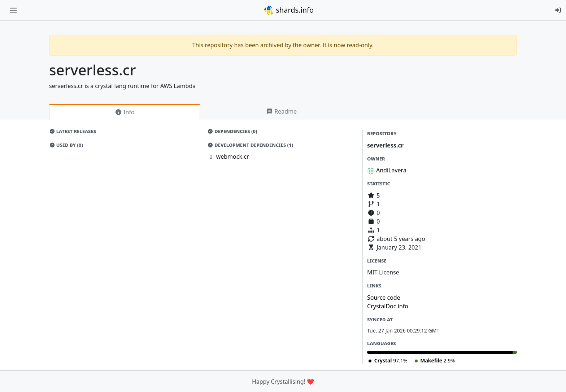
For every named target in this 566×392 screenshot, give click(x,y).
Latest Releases (73, 131)
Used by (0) (66, 145)
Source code (384, 298)
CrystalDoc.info (388, 306)
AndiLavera (391, 170)
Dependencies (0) (232, 131)
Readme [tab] (281, 111)
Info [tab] (125, 112)
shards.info (288, 10)
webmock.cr (233, 157)
